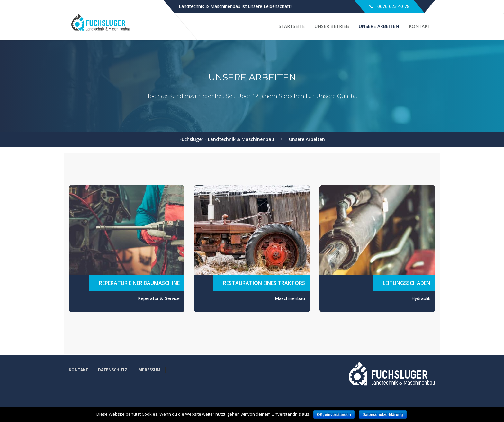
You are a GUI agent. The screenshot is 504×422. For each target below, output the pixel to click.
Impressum (149, 370)
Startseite (292, 26)
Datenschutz (113, 370)
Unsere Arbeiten (379, 26)
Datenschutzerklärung (383, 415)
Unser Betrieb (332, 26)
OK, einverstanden (334, 415)
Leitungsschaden (407, 283)
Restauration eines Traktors (264, 283)
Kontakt (420, 26)
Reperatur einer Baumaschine (139, 283)
